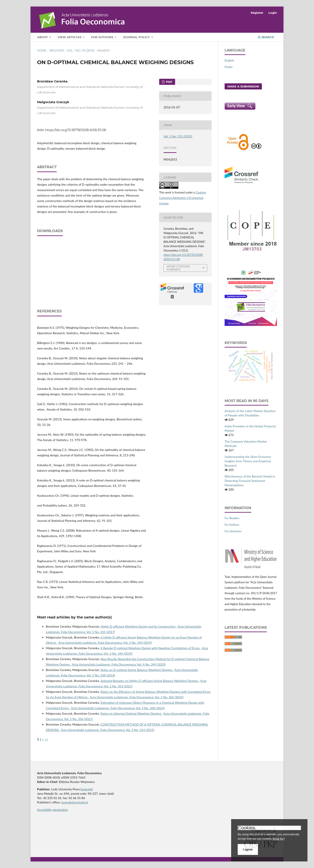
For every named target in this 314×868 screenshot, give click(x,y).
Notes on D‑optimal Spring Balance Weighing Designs (137, 670)
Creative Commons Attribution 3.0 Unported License (183, 198)
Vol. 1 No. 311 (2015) (80, 50)
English (229, 60)
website (87, 789)
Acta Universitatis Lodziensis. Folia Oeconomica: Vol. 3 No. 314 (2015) (108, 730)
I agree (248, 849)
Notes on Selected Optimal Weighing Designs (131, 713)
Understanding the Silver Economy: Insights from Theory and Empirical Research (248, 461)
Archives (57, 50)
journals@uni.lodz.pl (75, 802)
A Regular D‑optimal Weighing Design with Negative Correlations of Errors (150, 648)
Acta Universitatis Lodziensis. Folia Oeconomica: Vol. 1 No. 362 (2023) (137, 697)
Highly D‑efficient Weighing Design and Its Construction (138, 626)
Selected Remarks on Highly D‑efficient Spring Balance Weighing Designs (150, 681)
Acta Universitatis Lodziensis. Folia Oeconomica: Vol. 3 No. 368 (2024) (118, 708)
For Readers (232, 518)
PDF (169, 82)
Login (273, 13)
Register (257, 13)
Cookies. (247, 828)
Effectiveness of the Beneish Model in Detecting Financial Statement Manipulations (250, 481)
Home (42, 50)
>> (46, 739)
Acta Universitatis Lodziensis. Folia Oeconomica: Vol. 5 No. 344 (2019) (105, 643)
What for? (279, 839)
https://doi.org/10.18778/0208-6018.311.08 (76, 130)
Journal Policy (137, 37)
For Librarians (233, 531)
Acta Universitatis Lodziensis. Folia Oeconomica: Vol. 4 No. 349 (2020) (119, 664)
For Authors (103, 37)
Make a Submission (243, 86)
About (43, 37)
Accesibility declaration (52, 810)
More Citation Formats (178, 268)
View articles (70, 37)
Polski (229, 67)
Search (266, 37)
